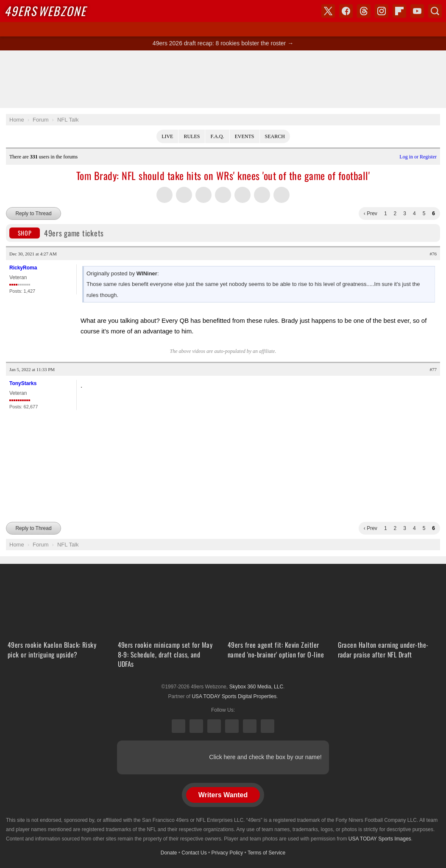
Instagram (232, 726)
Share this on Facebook (184, 195)
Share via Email (282, 195)
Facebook (196, 726)
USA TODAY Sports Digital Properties (234, 696)
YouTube (268, 726)
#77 (433, 369)
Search (275, 136)
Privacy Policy (227, 853)
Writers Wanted (223, 795)
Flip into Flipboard (243, 195)
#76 (433, 254)
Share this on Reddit (262, 195)
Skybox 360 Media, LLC (256, 687)
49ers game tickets (57, 233)
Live (167, 136)
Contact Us (194, 853)
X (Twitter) (178, 726)
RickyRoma (23, 268)
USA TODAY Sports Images (380, 839)
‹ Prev (371, 214)
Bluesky (250, 726)
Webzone (45, 11)
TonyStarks (23, 383)
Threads (214, 726)
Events (245, 136)
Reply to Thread (33, 214)
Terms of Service (266, 853)
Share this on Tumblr (223, 195)
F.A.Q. (217, 136)
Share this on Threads (203, 195)
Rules (192, 136)
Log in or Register (418, 157)
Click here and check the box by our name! (265, 757)
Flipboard (399, 11)
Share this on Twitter (164, 195)
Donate (169, 853)
